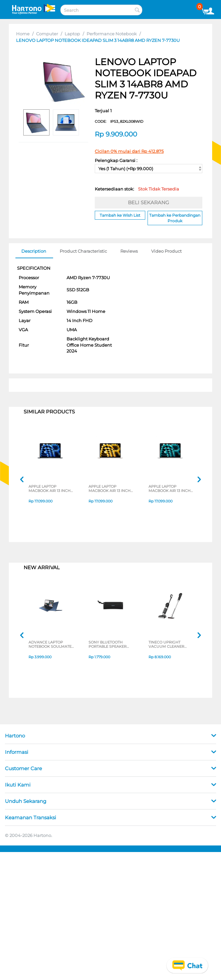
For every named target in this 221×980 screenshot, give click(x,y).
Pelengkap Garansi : (116, 160)
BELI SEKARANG (149, 202)
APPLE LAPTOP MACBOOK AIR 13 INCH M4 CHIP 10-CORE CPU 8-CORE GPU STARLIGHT (111, 489)
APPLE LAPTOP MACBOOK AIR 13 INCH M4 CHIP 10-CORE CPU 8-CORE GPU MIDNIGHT (50, 489)
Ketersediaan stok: (137, 189)
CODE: (119, 121)
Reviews (129, 251)
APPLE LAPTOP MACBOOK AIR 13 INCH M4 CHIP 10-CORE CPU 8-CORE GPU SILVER (170, 489)
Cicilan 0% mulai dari (129, 151)
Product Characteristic (83, 251)
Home (23, 34)
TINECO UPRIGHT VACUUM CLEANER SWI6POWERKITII (166, 645)
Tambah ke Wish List (120, 215)
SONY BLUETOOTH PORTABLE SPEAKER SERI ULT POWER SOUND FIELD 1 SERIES (109, 645)
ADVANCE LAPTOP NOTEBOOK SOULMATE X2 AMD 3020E (50, 645)
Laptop (72, 34)
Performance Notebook (112, 34)
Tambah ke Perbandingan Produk (175, 218)
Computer (47, 34)
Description (34, 251)
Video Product (166, 251)
